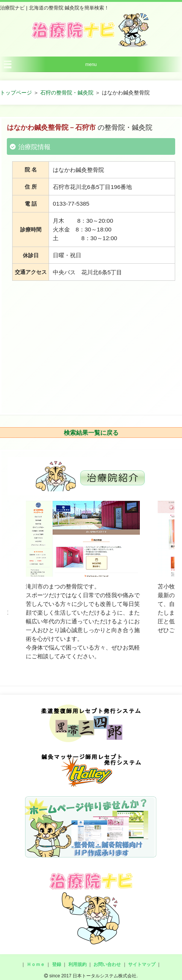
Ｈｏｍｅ (36, 964)
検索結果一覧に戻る (91, 433)
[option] (83, 581)
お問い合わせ (107, 964)
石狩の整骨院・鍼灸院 (67, 93)
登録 (57, 964)
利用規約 (78, 964)
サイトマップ (142, 964)
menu (91, 64)
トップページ (16, 93)
